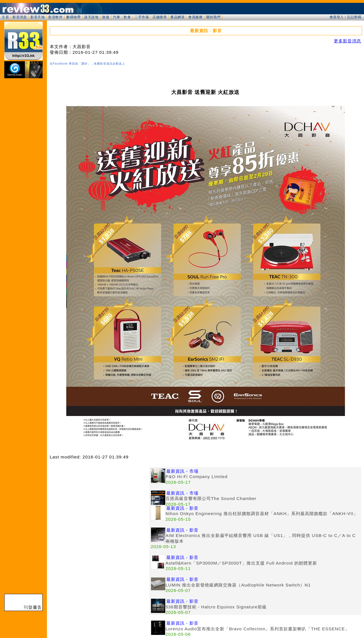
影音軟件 (55, 17)
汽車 (116, 17)
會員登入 (337, 17)
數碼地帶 (73, 17)
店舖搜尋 (160, 17)
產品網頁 (177, 17)
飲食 (127, 17)
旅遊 (106, 17)
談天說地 (91, 17)
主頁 (5, 17)
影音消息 (20, 17)
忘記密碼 (354, 17)
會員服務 (195, 17)
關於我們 (213, 17)
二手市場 (142, 17)
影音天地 (38, 17)
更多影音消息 (348, 41)
